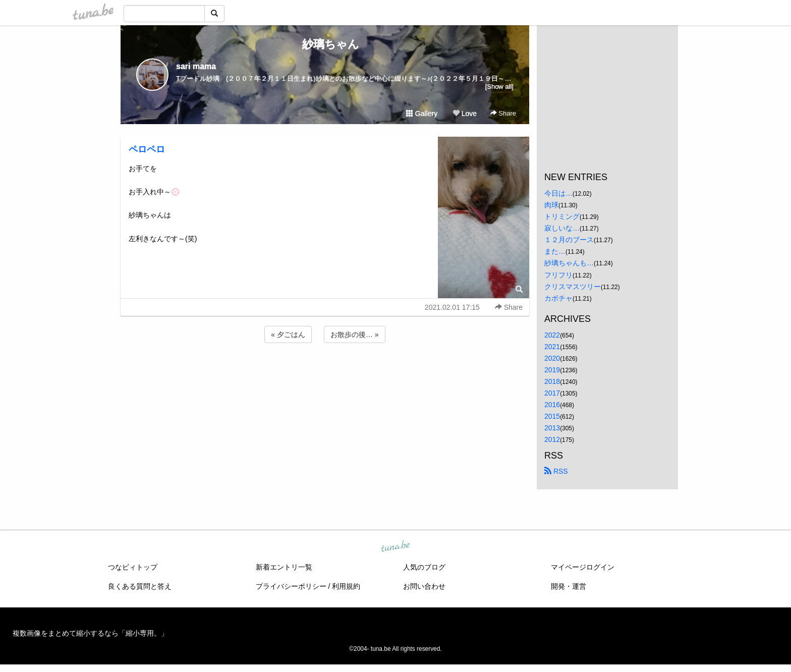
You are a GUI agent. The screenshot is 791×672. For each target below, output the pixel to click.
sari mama (196, 66)
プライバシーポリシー (291, 586)
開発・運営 (569, 586)
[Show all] (499, 87)
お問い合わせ (424, 586)
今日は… (558, 193)
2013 (552, 428)
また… (555, 251)
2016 (552, 405)
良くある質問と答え (140, 586)
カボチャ (558, 298)
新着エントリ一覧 (284, 567)
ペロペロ (147, 149)
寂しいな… (562, 228)
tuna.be (395, 546)
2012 (552, 439)
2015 (552, 416)
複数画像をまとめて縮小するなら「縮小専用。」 (90, 633)
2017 (552, 393)
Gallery (422, 114)
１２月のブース (569, 240)
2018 (552, 381)
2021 (552, 347)
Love (465, 114)
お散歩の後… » (355, 334)
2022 (552, 335)
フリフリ (558, 275)
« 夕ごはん (288, 334)
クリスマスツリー (573, 287)
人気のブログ (424, 567)
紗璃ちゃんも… (569, 263)
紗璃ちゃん (325, 44)
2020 (552, 358)
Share (503, 113)
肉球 (551, 205)
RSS (556, 471)
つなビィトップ (133, 567)
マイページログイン (583, 567)
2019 (552, 370)
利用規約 (346, 586)
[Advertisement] (325, 372)
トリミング (562, 216)
